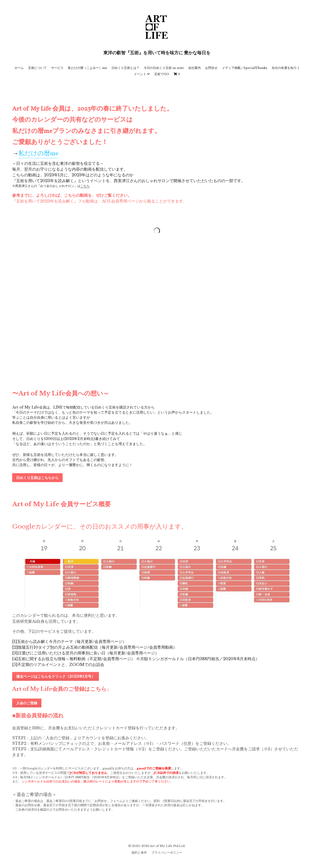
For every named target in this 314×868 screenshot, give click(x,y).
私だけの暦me (38, 154)
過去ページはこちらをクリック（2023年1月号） (56, 676)
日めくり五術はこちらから (37, 478)
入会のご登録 (27, 703)
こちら (85, 186)
